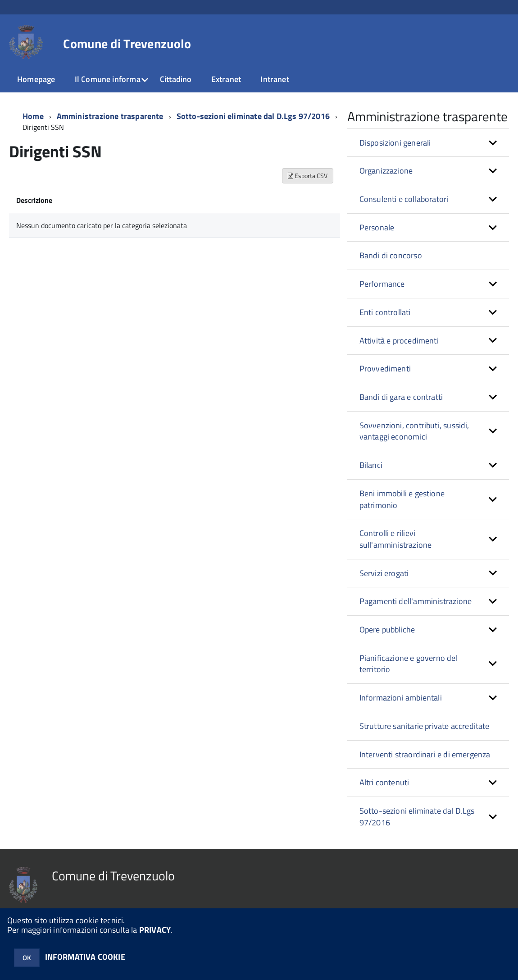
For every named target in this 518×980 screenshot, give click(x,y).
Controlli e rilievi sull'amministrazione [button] (396, 539)
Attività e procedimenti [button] (399, 341)
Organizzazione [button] (386, 171)
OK (27, 958)
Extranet (226, 79)
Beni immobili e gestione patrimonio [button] (402, 499)
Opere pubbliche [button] (387, 630)
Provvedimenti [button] (385, 369)
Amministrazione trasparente (110, 116)
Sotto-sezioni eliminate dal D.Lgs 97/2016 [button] (417, 817)
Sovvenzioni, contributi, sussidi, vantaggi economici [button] (414, 431)
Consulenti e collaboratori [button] (404, 199)
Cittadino (176, 79)
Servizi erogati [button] (384, 573)
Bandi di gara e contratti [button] (401, 397)
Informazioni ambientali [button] (401, 698)
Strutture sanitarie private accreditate (425, 726)
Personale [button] (377, 227)
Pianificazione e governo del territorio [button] (409, 664)
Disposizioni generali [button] (395, 143)
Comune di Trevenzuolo (127, 44)
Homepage (36, 79)
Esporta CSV (308, 176)
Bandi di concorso (391, 255)
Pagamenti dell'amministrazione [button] (416, 601)
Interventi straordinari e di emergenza (425, 754)
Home (33, 116)
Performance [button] (382, 284)
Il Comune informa (108, 79)
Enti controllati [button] (385, 312)
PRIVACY (155, 930)
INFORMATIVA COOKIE (85, 957)
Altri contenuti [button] (384, 782)
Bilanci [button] (371, 465)
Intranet (275, 79)
